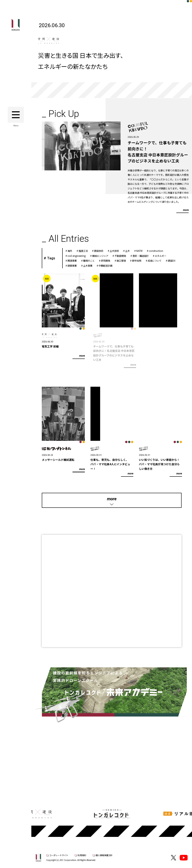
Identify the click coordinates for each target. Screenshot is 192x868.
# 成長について (158, 261)
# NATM (142, 251)
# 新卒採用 (140, 261)
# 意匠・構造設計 (144, 256)
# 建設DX (175, 261)
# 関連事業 (75, 261)
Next (181, 785)
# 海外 (73, 251)
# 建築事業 (75, 266)
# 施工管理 (124, 261)
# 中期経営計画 (109, 266)
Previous (43, 785)
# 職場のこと (92, 261)
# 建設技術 (102, 251)
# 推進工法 (86, 251)
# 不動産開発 (123, 256)
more (185, 210)
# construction (159, 251)
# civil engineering (80, 256)
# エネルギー (164, 256)
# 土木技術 (117, 251)
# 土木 (131, 251)
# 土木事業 (91, 266)
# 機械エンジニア (103, 256)
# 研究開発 (109, 261)
